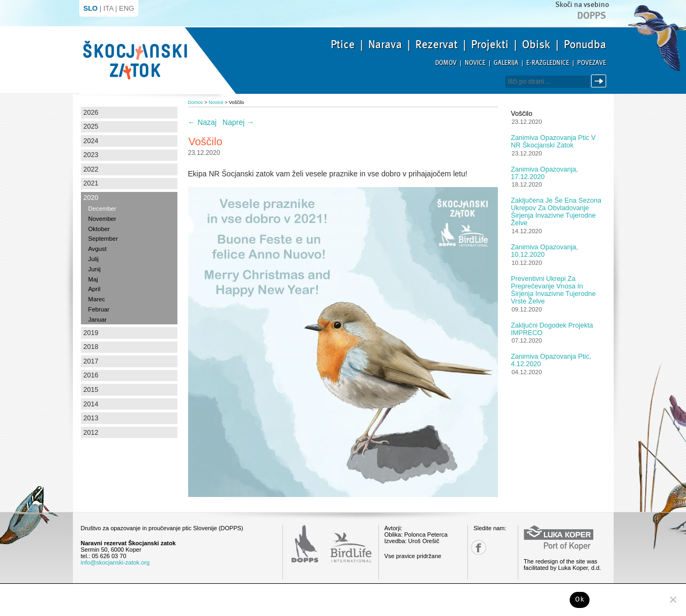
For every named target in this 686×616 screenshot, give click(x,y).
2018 (91, 347)
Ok (580, 599)
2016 (91, 375)
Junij (95, 269)
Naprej (238, 122)
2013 (91, 418)
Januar (98, 320)
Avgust (98, 249)
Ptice (343, 44)
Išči (600, 81)
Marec (97, 299)
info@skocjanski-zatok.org (115, 562)
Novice (475, 63)
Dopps (592, 16)
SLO (91, 8)
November (102, 219)
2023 (91, 155)
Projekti (490, 44)
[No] (673, 599)
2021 (91, 183)
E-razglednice (548, 63)
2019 (91, 333)
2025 (91, 127)
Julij (94, 259)
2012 (91, 433)
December (102, 209)
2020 (91, 198)
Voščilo (521, 114)
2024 (91, 141)
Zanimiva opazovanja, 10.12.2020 (544, 251)
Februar (99, 309)
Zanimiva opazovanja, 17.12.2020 (544, 173)
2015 (91, 390)
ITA (109, 8)
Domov (446, 63)
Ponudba (585, 44)
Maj (93, 279)
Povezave (592, 63)
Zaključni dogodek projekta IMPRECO (552, 329)
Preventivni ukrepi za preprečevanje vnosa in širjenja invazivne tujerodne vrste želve (553, 290)
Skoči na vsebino (582, 5)
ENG (126, 8)
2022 (91, 169)
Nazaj (203, 122)
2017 (91, 361)
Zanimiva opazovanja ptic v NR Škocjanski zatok (553, 142)
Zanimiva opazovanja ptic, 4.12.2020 (551, 360)
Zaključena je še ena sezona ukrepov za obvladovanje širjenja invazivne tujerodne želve (556, 212)
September (103, 239)
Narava (385, 44)
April (95, 289)
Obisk (536, 44)
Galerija (506, 63)
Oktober (99, 229)
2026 (91, 113)
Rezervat (437, 44)
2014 (91, 404)
